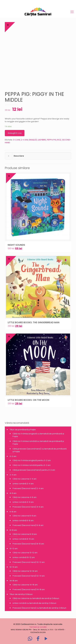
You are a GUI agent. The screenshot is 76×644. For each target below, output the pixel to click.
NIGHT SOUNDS (16, 245)
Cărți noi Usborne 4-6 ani (24, 497)
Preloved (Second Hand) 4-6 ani (28, 507)
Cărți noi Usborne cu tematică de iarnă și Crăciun (36, 598)
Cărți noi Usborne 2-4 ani (24, 479)
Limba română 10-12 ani (24, 557)
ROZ (59, 140)
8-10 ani (13, 530)
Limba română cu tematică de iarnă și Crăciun (34, 603)
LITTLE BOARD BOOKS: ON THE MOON (28, 400)
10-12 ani (14, 549)
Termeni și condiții (38, 627)
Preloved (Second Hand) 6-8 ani (28, 525)
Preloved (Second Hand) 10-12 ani (29, 562)
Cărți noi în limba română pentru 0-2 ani (32, 465)
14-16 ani (14, 581)
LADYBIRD (42, 140)
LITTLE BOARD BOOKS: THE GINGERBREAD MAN (34, 322)
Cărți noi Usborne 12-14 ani (25, 571)
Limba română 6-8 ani (23, 521)
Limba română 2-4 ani (23, 484)
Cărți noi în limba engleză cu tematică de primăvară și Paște (38, 435)
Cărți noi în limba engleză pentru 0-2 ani (32, 460)
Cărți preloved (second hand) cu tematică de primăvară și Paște (40, 450)
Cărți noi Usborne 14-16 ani (25, 585)
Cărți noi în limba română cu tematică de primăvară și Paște (38, 443)
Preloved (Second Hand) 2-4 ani (28, 488)
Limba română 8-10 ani (23, 539)
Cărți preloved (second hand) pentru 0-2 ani (34, 470)
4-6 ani (13, 493)
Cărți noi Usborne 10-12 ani (25, 553)
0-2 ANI (17, 140)
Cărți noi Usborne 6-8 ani (24, 516)
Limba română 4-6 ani (23, 502)
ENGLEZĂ (33, 140)
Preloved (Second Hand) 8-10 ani (28, 544)
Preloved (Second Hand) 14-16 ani (29, 589)
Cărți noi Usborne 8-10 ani (25, 534)
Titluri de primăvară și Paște (23, 430)
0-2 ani (13, 456)
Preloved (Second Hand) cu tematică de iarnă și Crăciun (39, 608)
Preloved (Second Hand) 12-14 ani (29, 576)
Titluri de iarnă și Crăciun (21, 594)
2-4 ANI (24, 140)
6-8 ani (13, 512)
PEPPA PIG (52, 140)
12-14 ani (14, 567)
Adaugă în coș (15, 133)
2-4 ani (13, 475)
